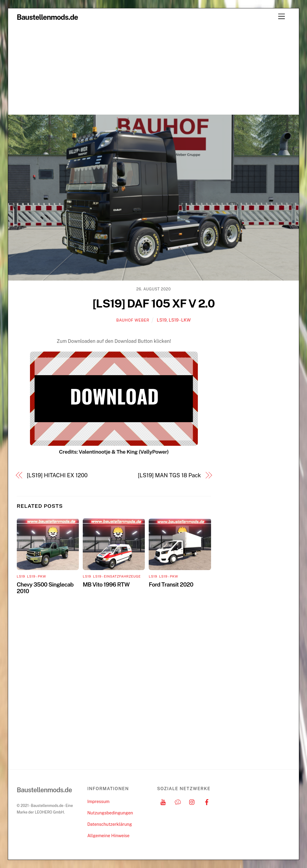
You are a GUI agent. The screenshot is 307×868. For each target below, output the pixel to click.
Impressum (98, 801)
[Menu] (282, 17)
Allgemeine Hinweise (108, 836)
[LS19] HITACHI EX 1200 (57, 475)
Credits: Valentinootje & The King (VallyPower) (114, 452)
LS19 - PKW (36, 576)
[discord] (178, 801)
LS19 (162, 320)
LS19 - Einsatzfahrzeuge (117, 576)
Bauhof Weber (133, 320)
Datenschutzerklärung (110, 824)
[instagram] (192, 801)
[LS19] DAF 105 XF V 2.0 (153, 303)
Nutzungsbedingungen (110, 813)
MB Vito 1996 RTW (106, 584)
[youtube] (163, 801)
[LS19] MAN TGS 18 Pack (169, 475)
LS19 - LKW (180, 320)
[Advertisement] (154, 69)
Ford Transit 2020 (171, 584)
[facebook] (207, 801)
